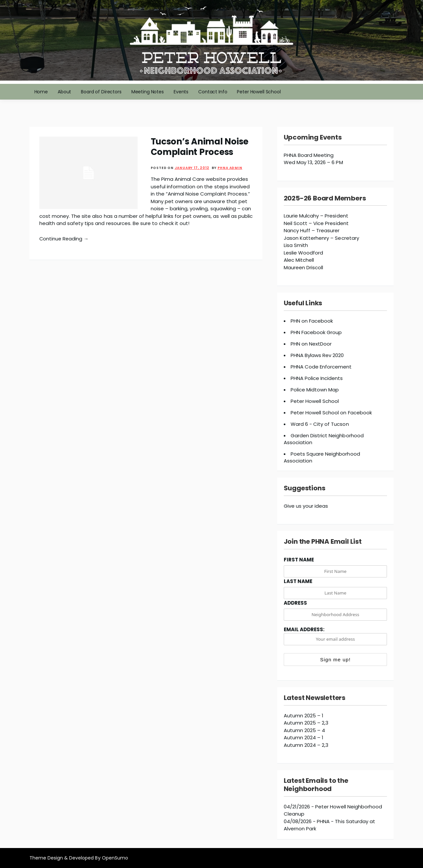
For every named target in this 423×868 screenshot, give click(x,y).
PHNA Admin (230, 168)
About (64, 92)
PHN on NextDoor (311, 344)
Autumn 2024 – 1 (304, 737)
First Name (299, 560)
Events (181, 92)
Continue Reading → (65, 239)
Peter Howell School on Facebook (331, 413)
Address (295, 603)
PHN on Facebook (312, 321)
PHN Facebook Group (316, 332)
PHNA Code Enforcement (321, 367)
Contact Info (213, 92)
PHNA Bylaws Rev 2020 (317, 355)
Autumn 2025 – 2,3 (306, 723)
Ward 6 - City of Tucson (320, 424)
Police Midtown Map (315, 390)
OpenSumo (115, 858)
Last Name (298, 581)
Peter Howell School (259, 92)
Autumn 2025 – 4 (305, 730)
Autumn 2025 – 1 (304, 716)
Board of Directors (101, 92)
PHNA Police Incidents (317, 378)
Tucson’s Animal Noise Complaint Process (200, 147)
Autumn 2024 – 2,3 (306, 745)
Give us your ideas (306, 506)
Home (41, 92)
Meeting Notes (148, 92)
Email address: (336, 636)
